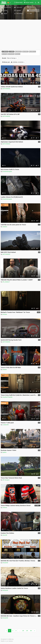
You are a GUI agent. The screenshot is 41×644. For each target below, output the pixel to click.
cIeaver (5, 370)
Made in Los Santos (7, 641)
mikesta (5, 508)
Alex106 (5, 535)
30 (31, 631)
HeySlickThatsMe (8, 397)
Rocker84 (5, 563)
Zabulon (5, 227)
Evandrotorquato (7, 171)
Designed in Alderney (7, 639)
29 (27, 631)
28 (23, 631)
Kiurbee (5, 314)
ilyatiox (5, 452)
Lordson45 (6, 425)
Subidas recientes (13, 62)
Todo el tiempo (9, 58)
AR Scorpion (6, 480)
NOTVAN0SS (6, 89)
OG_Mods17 (6, 282)
